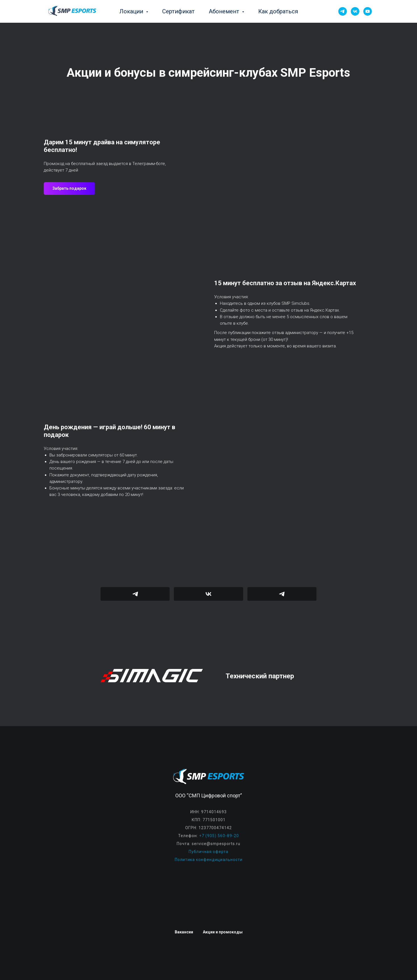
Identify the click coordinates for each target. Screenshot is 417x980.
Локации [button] (132, 11)
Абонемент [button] (225, 11)
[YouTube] (368, 11)
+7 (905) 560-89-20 (219, 836)
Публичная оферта (208, 852)
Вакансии (184, 932)
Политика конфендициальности (209, 860)
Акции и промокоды (223, 932)
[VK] (355, 11)
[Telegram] (343, 11)
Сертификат (178, 11)
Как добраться (278, 11)
